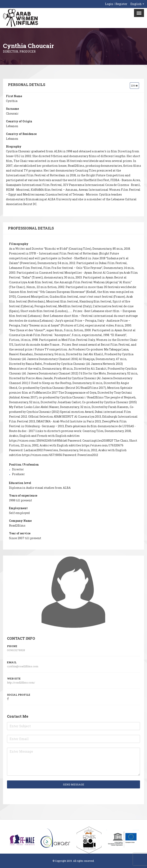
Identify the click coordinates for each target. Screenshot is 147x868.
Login (109, 4)
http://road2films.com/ (21, 682)
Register (121, 4)
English (136, 4)
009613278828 (16, 650)
